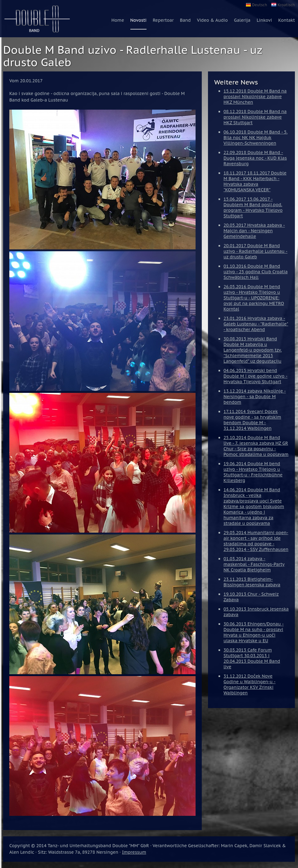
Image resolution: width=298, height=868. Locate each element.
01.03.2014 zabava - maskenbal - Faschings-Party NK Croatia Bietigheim (254, 564)
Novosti (138, 20)
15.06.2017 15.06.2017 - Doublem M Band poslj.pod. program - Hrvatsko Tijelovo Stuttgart (253, 207)
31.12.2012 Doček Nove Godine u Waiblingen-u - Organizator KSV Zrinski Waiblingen (250, 684)
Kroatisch (286, 5)
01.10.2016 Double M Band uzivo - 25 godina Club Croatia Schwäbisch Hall (256, 272)
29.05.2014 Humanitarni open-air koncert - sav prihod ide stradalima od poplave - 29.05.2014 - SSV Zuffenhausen (256, 541)
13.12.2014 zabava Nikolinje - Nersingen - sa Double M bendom (255, 397)
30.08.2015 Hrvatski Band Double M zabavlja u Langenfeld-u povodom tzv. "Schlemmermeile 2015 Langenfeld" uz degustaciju (253, 350)
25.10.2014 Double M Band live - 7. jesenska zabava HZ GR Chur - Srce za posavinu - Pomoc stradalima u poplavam (256, 446)
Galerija (242, 20)
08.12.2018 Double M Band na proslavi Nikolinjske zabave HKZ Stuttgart (255, 117)
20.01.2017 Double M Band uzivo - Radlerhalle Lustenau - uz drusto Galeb (255, 251)
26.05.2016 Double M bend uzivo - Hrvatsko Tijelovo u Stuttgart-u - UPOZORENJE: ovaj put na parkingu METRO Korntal (254, 298)
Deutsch (260, 5)
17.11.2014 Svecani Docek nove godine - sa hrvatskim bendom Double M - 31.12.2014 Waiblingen (252, 420)
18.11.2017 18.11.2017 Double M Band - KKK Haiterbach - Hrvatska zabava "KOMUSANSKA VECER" (255, 181)
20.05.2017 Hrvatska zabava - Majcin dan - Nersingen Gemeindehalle (254, 231)
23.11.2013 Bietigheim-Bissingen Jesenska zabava (252, 582)
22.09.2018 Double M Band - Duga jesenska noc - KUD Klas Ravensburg (255, 158)
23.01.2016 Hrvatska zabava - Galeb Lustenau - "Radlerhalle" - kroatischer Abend (256, 324)
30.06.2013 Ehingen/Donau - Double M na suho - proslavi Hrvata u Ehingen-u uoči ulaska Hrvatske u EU (254, 632)
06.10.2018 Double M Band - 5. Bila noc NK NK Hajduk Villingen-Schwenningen (255, 138)
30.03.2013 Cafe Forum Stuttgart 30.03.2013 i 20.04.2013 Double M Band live (252, 658)
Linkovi (264, 20)
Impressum (134, 852)
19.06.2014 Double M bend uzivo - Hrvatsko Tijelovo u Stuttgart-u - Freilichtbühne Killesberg (253, 472)
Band (185, 20)
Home (118, 20)
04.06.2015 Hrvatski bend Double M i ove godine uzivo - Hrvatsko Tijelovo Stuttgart (255, 376)
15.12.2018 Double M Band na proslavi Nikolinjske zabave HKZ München (255, 97)
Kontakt (287, 20)
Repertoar (163, 20)
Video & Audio (212, 20)
